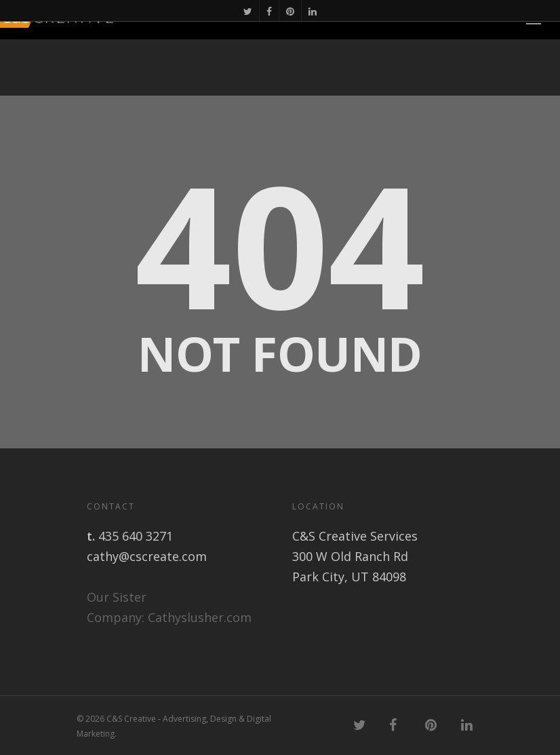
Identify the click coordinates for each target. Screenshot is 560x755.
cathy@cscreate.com (147, 556)
